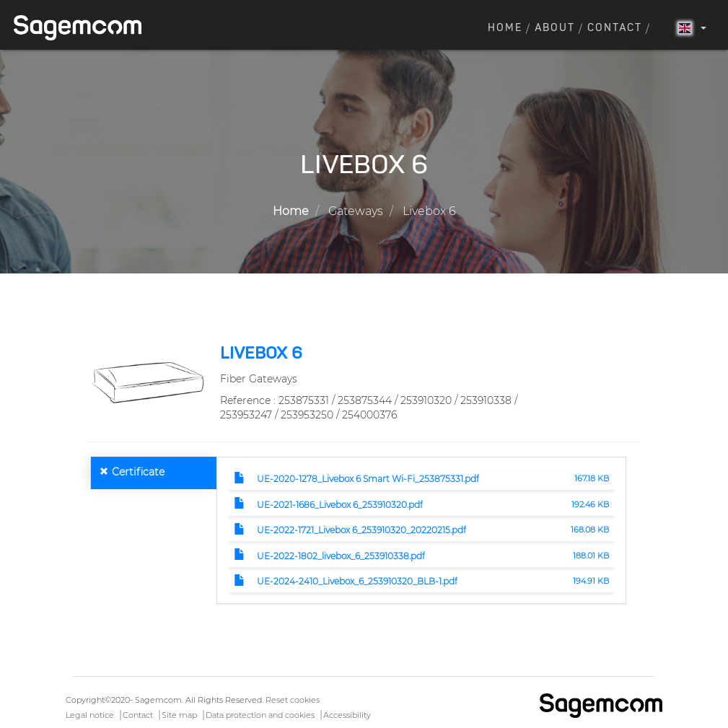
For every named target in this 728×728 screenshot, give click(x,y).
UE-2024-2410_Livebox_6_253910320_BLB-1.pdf (357, 581)
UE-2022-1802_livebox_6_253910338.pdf (341, 556)
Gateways (356, 211)
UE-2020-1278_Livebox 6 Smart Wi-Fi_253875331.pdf (368, 479)
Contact (615, 28)
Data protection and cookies (260, 715)
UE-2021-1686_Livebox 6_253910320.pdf (340, 505)
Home (505, 28)
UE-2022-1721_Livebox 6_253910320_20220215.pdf (361, 530)
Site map (179, 715)
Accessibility (347, 715)
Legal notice (90, 715)
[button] (148, 382)
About (555, 28)
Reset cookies (293, 700)
